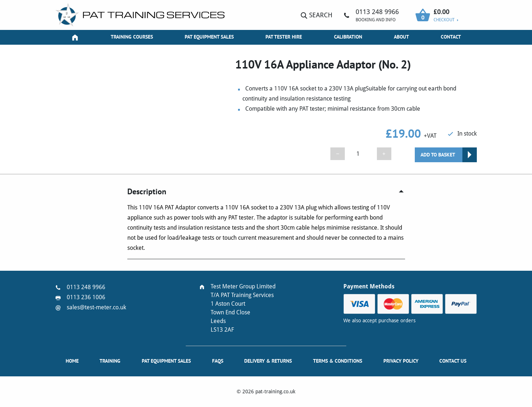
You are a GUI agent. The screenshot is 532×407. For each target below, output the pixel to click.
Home (72, 361)
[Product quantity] (361, 154)
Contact (451, 37)
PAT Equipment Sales (209, 37)
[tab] (266, 192)
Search (317, 15)
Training (110, 361)
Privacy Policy (401, 361)
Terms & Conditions (338, 361)
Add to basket (438, 155)
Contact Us (453, 361)
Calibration (348, 37)
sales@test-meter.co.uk (96, 307)
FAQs (218, 361)
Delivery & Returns (268, 361)
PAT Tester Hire (284, 37)
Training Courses (132, 37)
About (401, 37)
